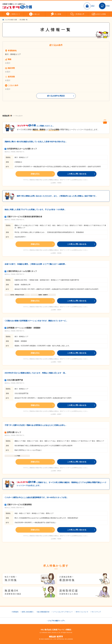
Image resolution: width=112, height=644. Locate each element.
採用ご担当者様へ (28, 612)
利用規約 (15, 612)
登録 (108, 6)
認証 (93, 6)
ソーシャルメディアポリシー (63, 612)
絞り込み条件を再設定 (56, 96)
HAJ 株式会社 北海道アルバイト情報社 (56, 630)
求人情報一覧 (24, 20)
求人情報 (58, 14)
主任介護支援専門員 (14, 380)
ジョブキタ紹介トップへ (57, 621)
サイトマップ (96, 612)
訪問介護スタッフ (13, 432)
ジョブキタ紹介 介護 (11, 20)
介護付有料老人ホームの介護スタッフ (21, 271)
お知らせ (36, 14)
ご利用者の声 (79, 14)
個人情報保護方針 (43, 612)
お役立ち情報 (101, 14)
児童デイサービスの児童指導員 (18, 505)
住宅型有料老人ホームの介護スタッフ (21, 149)
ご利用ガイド (15, 14)
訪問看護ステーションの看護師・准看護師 (22, 328)
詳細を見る (35, 174)
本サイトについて (82, 612)
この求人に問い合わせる (77, 174)
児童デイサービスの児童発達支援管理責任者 (23, 217)
